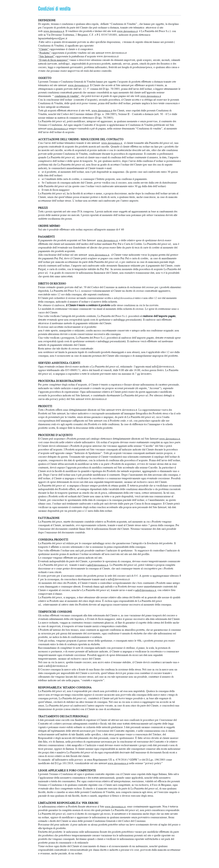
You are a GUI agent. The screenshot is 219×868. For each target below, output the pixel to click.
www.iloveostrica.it (54, 31)
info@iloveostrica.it (124, 298)
